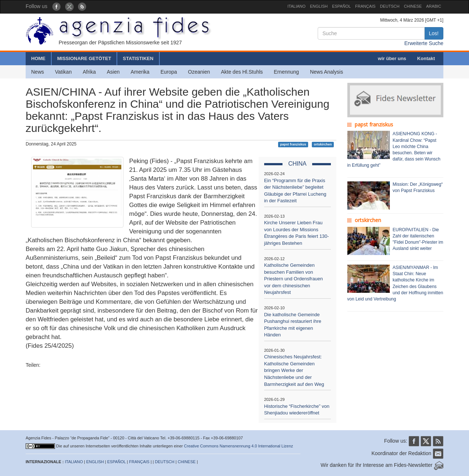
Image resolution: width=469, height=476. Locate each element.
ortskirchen (323, 144)
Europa (169, 72)
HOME (38, 58)
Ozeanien (199, 72)
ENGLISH (319, 6)
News (38, 72)
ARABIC (434, 6)
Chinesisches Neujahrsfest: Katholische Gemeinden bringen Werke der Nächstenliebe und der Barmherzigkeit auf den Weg (294, 370)
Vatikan (63, 72)
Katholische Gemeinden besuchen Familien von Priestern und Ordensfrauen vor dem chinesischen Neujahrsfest (293, 279)
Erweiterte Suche (424, 43)
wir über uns (392, 58)
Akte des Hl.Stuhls (242, 72)
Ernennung (286, 72)
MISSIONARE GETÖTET (84, 58)
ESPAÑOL (341, 6)
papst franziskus (293, 144)
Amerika (140, 72)
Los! (434, 33)
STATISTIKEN (138, 58)
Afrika (89, 72)
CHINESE (413, 6)
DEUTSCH (390, 6)
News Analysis (326, 72)
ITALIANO (297, 6)
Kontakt (426, 58)
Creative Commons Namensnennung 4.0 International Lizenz (239, 446)
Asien (113, 72)
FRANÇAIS (365, 6)
